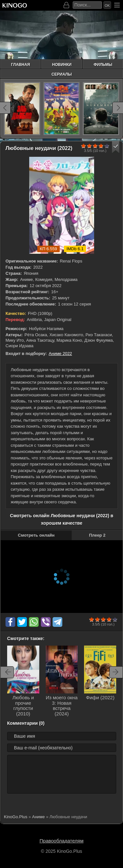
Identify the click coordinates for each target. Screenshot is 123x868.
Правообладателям (62, 841)
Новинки (62, 65)
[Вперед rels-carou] (116, 672)
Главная (20, 65)
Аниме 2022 (60, 354)
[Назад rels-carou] (7, 672)
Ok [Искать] (107, 5)
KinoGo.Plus (16, 817)
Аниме (38, 817)
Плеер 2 (97, 535)
